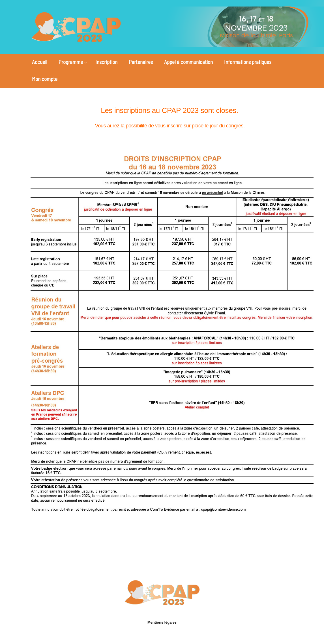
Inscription (106, 62)
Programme (71, 62)
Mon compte (45, 79)
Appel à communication (188, 62)
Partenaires (141, 62)
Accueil (40, 62)
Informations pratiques (248, 62)
